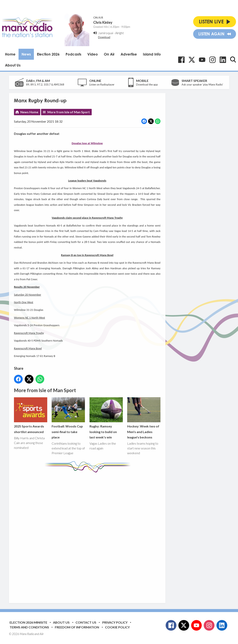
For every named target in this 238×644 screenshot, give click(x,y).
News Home (29, 112)
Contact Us (86, 622)
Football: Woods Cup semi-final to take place (68, 418)
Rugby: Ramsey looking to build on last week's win (106, 418)
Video (93, 54)
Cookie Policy (117, 627)
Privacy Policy (115, 622)
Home (10, 54)
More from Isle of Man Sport (69, 112)
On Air (109, 54)
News (26, 54)
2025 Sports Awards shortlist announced (31, 415)
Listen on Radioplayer (102, 84)
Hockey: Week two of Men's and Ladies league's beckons (144, 418)
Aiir (42, 634)
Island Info (152, 54)
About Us (13, 65)
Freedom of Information (77, 627)
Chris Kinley (103, 22)
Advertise (129, 54)
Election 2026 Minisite (28, 622)
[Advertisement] (89, 535)
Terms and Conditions (29, 627)
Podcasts (73, 54)
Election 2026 (48, 54)
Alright (119, 33)
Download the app (147, 84)
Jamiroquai (106, 33)
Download (104, 37)
